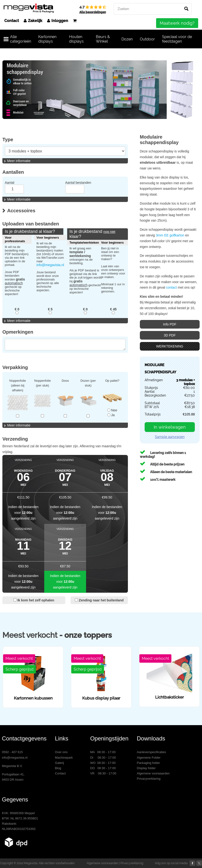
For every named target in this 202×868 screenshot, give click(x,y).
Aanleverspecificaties (151, 752)
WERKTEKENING (170, 346)
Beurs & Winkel (103, 39)
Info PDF (170, 324)
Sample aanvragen (170, 437)
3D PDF (170, 335)
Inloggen (58, 21)
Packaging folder (148, 763)
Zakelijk (33, 21)
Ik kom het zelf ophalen (34, 600)
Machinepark (64, 758)
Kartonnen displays (47, 39)
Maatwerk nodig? (177, 23)
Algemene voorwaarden (153, 773)
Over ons (61, 752)
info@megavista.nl (50, 265)
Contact (12, 21)
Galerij (60, 763)
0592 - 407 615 (12, 752)
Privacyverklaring (149, 779)
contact (172, 287)
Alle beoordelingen (93, 12)
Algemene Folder (149, 758)
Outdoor (147, 39)
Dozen (127, 39)
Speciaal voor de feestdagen (177, 39)
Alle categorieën (17, 39)
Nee (112, 410)
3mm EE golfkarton (170, 235)
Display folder (146, 768)
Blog (58, 768)
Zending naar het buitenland (99, 600)
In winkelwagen (170, 427)
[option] (101, 90)
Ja (111, 415)
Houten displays (76, 39)
